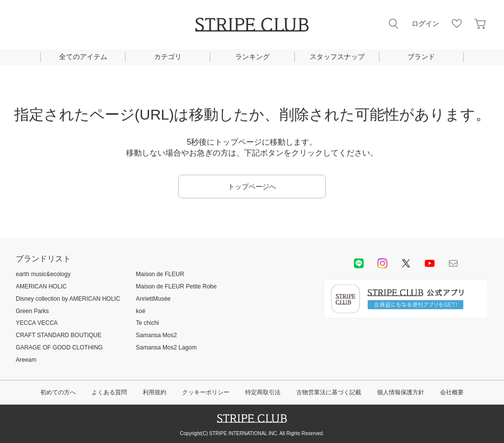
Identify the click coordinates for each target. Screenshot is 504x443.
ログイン (425, 24)
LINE (359, 263)
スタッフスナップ (337, 57)
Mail (453, 263)
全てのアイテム (83, 57)
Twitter (406, 263)
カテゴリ (168, 57)
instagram (382, 263)
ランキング (252, 57)
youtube (430, 263)
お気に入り (457, 24)
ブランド (421, 57)
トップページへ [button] (252, 187)
